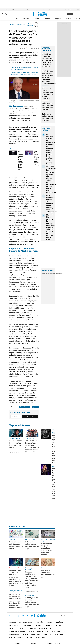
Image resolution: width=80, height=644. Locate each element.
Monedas (44, 274)
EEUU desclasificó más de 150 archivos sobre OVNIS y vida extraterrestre (52, 204)
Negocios (58, 19)
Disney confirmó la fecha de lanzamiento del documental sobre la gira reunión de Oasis (24, 73)
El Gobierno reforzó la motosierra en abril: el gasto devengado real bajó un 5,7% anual (48, 60)
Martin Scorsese (30, 25)
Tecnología (56, 631)
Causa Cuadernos (69, 10)
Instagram (18, 616)
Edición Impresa (45, 628)
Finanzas (37, 19)
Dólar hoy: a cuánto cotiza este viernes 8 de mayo (48, 117)
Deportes (32, 628)
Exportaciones (58, 10)
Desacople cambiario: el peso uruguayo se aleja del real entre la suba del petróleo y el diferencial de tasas (32, 580)
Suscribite (30, 416)
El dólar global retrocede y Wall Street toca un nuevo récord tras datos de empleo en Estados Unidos (16, 601)
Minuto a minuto (15, 568)
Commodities (55, 274)
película (36, 407)
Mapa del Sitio (15, 635)
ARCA (50, 10)
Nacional (13, 628)
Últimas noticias (25, 622)
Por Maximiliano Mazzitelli (32, 591)
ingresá (76, 14)
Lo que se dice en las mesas (29, 10)
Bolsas (49, 274)
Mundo (22, 628)
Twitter (10, 616)
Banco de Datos (15, 625)
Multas (29, 638)
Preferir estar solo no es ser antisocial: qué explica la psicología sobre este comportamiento (49, 77)
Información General (17, 631)
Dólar (16, 19)
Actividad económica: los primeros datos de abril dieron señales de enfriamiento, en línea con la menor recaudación (52, 179)
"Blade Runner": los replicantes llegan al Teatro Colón (16, 444)
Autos (31, 631)
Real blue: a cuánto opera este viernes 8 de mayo (48, 574)
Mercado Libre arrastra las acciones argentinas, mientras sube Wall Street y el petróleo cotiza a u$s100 (51, 227)
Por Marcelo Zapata (14, 452)
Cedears (61, 274)
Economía (26, 19)
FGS (78, 10)
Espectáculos (21, 25)
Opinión (69, 19)
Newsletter (76, 19)
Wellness (59, 625)
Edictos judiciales (16, 638)
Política (48, 19)
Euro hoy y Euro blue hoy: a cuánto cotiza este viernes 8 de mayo (32, 602)
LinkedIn (23, 616)
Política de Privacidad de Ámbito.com (37, 635)
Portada (12, 622)
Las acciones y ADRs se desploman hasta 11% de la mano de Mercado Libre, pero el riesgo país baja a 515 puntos (51, 149)
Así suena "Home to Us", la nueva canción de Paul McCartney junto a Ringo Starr (22, 160)
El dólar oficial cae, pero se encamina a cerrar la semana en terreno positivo (47, 549)
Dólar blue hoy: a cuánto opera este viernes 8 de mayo (48, 106)
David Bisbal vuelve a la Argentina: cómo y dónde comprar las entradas (38, 159)
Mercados (28, 625)
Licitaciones (40, 638)
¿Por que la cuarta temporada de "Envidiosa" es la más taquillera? (48, 93)
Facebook (14, 616)
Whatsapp (32, 616)
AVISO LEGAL (59, 635)
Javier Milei (42, 10)
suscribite (70, 14)
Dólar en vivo (15, 10)
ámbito (11, 25)
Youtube (27, 616)
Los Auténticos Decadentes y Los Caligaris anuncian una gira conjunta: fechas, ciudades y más (32, 446)
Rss (65, 631)
